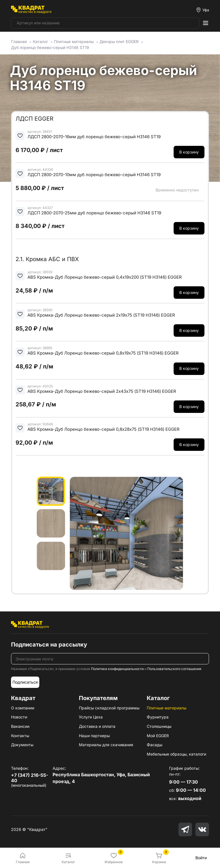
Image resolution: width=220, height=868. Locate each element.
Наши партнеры (94, 736)
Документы (22, 745)
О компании (23, 708)
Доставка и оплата (97, 726)
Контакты (20, 736)
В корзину (189, 152)
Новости (19, 717)
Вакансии (20, 726)
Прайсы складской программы (109, 708)
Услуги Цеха (91, 717)
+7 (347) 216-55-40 (30, 778)
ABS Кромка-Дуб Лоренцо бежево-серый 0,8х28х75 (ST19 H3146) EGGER (103, 429)
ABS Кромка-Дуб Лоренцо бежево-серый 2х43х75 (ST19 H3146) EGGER (102, 391)
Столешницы (159, 726)
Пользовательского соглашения (174, 669)
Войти (201, 858)
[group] (126, 533)
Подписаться (25, 682)
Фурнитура (158, 717)
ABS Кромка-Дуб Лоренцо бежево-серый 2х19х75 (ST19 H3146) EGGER (101, 315)
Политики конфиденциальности (117, 669)
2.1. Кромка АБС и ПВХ (47, 259)
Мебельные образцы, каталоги (176, 754)
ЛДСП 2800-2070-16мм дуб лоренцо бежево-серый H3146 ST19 (94, 137)
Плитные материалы (167, 708)
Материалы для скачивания (106, 745)
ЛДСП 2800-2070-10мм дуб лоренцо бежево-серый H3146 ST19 (94, 175)
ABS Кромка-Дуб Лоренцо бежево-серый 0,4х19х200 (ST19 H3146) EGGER (105, 277)
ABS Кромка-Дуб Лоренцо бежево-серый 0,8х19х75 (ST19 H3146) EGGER (103, 353)
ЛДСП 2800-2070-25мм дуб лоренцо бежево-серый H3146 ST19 (94, 213)
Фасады (155, 745)
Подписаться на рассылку (49, 645)
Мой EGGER (158, 736)
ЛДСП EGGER (34, 119)
